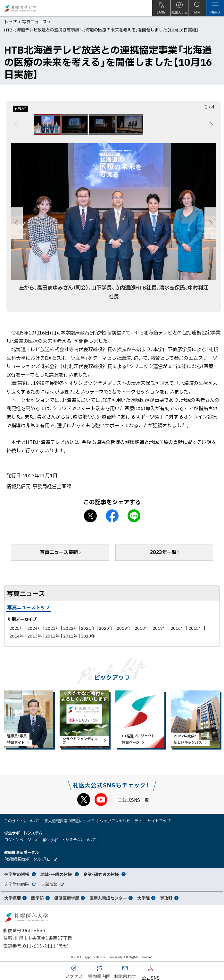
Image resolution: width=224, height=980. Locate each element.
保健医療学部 (67, 898)
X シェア (90, 516)
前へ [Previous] (17, 125)
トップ (10, 22)
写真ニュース (34, 22)
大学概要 (12, 898)
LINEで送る (134, 516)
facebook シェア (112, 516)
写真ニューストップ (29, 607)
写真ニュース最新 (59, 552)
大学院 (143, 898)
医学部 (37, 898)
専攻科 (166, 898)
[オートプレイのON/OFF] (21, 109)
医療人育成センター (108, 898)
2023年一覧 (163, 552)
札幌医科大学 (20, 8)
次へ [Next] (210, 125)
